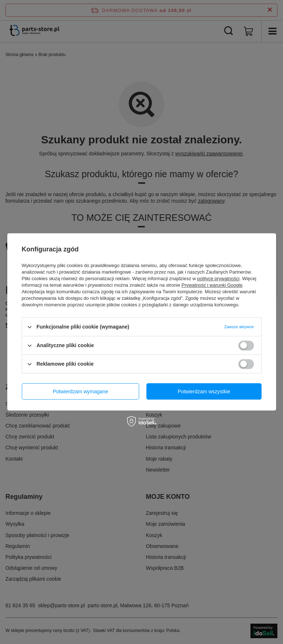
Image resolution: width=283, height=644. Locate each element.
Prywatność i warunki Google (212, 285)
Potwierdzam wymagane (80, 391)
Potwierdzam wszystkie (204, 391)
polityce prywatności (218, 279)
